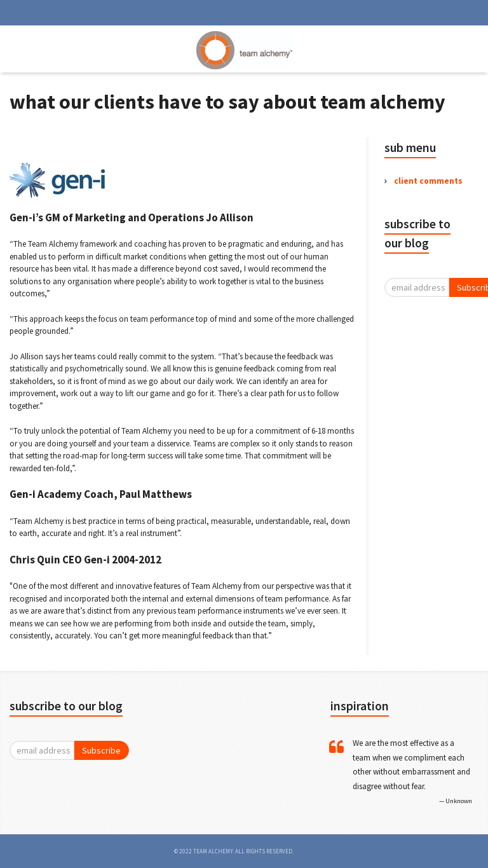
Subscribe (101, 750)
